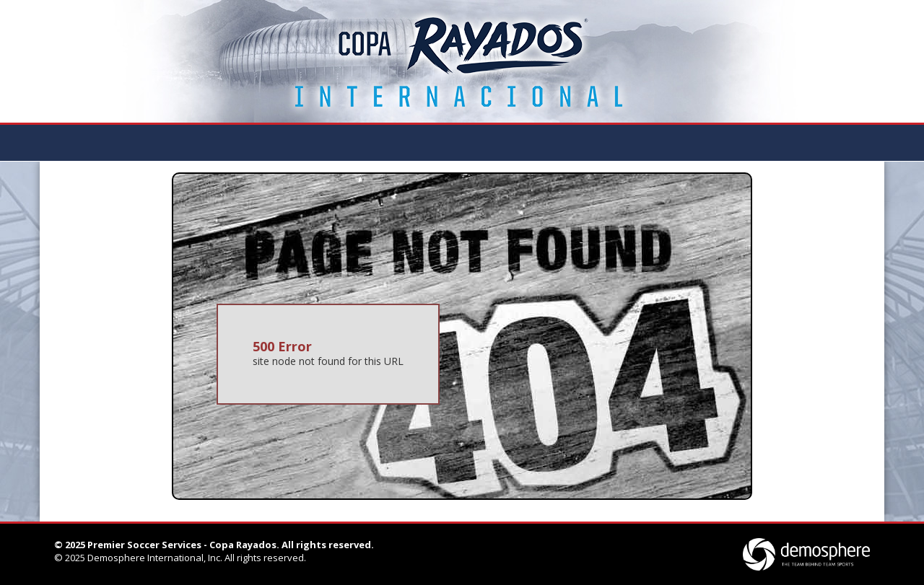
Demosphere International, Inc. (155, 558)
